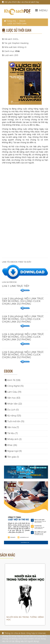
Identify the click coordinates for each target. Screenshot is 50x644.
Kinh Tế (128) (13, 380)
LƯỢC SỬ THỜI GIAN (17, 24)
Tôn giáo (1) (12, 457)
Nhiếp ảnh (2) (13, 439)
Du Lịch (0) (12, 410)
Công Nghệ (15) (14, 386)
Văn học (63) (12, 398)
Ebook (22, 21)
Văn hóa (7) (12, 427)
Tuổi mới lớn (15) (14, 421)
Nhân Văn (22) (13, 404)
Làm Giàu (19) (13, 392)
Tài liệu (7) (11, 433)
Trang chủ (10, 21)
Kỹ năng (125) (13, 416)
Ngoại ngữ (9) (13, 451)
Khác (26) (11, 445)
